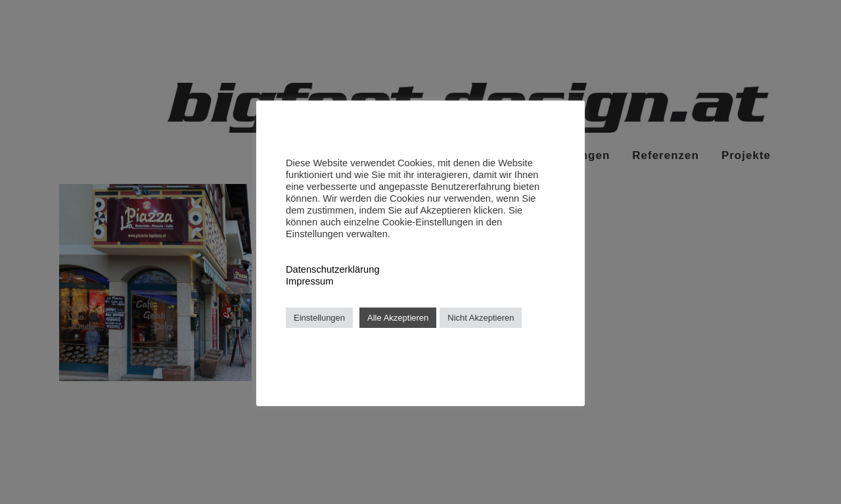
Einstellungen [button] (319, 318)
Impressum (309, 281)
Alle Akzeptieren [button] (398, 318)
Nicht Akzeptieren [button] (481, 318)
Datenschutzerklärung (333, 269)
